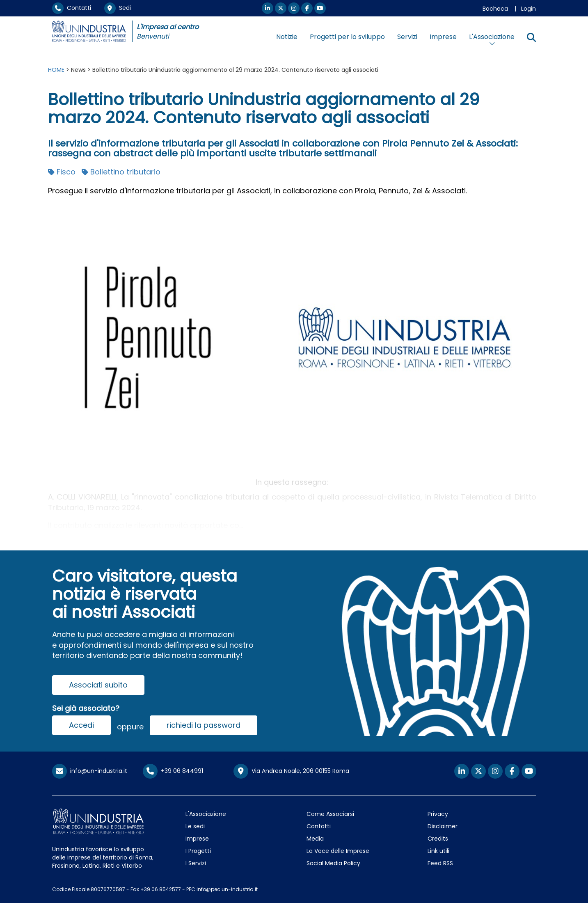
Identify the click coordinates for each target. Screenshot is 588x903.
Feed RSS (440, 863)
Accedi (81, 725)
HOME (56, 70)
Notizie (287, 37)
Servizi (407, 37)
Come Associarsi (330, 814)
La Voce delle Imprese (338, 851)
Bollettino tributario (121, 172)
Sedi (118, 8)
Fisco (62, 172)
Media (315, 839)
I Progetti (198, 851)
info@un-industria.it (90, 771)
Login (529, 9)
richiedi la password (204, 725)
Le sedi (195, 826)
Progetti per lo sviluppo (347, 37)
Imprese (443, 37)
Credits (438, 839)
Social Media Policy (333, 863)
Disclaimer (443, 826)
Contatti (72, 8)
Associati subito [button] (98, 685)
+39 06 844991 (173, 771)
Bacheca (495, 9)
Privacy (438, 814)
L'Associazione (206, 814)
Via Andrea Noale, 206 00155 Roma (291, 771)
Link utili (438, 851)
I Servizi (196, 863)
